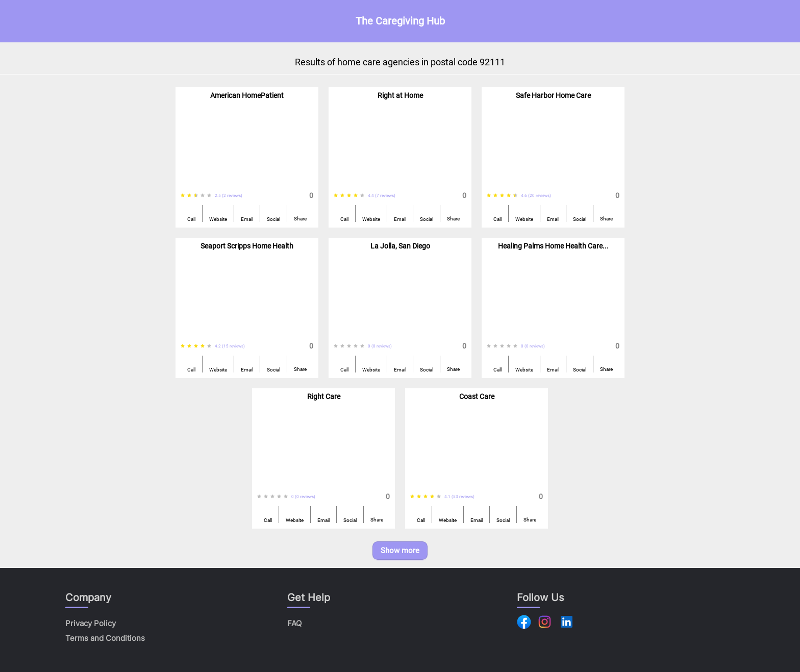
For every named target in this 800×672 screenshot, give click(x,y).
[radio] (183, 196)
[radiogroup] (198, 196)
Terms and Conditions (105, 638)
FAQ (294, 623)
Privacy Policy (91, 623)
